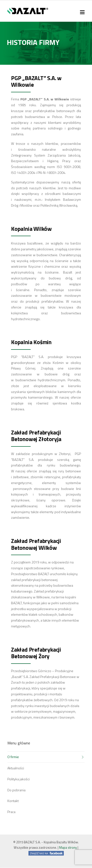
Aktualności (16, 768)
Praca (11, 812)
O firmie (13, 757)
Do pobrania (16, 790)
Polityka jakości (19, 779)
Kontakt (13, 801)
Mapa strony (68, 847)
